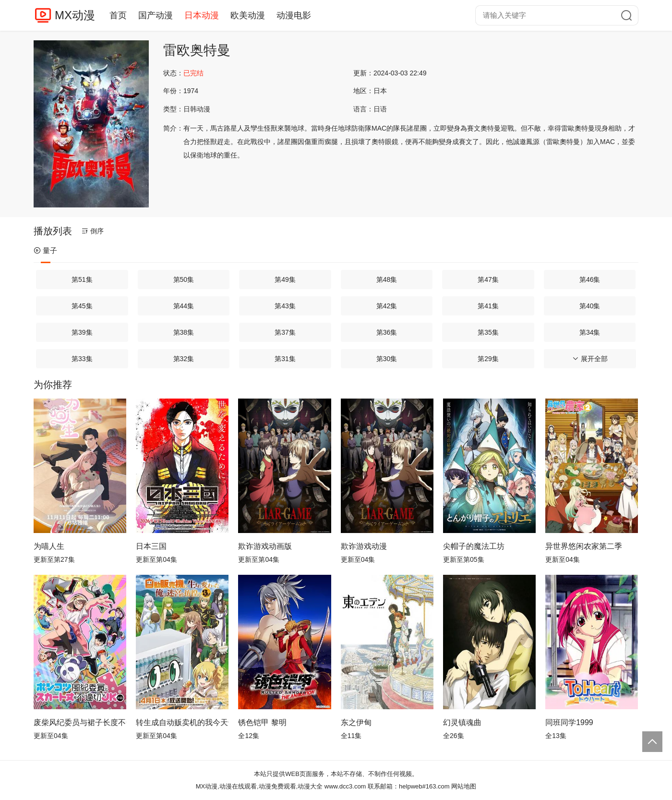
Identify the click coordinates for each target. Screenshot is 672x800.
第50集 (184, 279)
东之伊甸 (356, 722)
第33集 (82, 359)
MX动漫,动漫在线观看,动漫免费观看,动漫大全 (259, 786)
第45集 (82, 306)
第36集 (387, 332)
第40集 (590, 306)
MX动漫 (75, 15)
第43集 (285, 306)
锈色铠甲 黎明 (262, 722)
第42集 (387, 306)
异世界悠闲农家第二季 (584, 546)
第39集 (82, 332)
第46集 (590, 279)
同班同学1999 (569, 722)
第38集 (184, 332)
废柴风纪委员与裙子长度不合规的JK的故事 (80, 722)
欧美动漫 (248, 15)
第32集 (184, 359)
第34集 (590, 332)
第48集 (387, 279)
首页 (118, 15)
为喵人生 (49, 546)
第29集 (488, 359)
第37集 (285, 332)
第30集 (387, 359)
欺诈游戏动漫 (364, 546)
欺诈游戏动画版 (265, 546)
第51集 (82, 279)
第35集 (488, 332)
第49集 (285, 279)
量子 (45, 250)
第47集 (488, 279)
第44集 (184, 306)
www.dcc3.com (345, 786)
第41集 (488, 306)
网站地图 (464, 786)
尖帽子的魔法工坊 (474, 546)
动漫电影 (294, 15)
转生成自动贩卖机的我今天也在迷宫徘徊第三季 (182, 722)
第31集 (285, 359)
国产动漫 (156, 15)
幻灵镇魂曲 (462, 722)
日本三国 (151, 546)
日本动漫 (202, 15)
